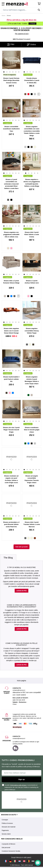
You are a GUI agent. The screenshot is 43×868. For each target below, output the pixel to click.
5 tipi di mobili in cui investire (21, 567)
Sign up (21, 779)
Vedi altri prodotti (21, 547)
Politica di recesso (7, 823)
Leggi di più (21, 591)
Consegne (5, 820)
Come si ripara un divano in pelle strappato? (22, 644)
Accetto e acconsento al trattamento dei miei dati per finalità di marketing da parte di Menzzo (20, 787)
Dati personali (6, 848)
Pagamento (5, 830)
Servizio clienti (6, 834)
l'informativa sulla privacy (18, 785)
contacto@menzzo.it (19, 739)
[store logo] (21, 4)
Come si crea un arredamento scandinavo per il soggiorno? (22, 606)
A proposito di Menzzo (8, 844)
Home (3, 16)
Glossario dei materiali (9, 827)
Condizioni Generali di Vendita (11, 851)
